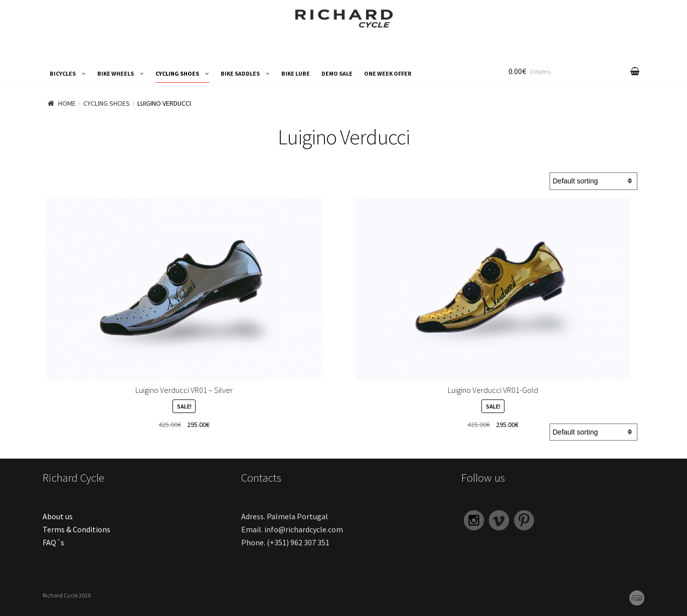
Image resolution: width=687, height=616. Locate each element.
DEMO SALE (337, 73)
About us (58, 516)
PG (634, 596)
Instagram (473, 521)
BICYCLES (63, 73)
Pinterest (524, 521)
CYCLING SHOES (177, 73)
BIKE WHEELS (116, 73)
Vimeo (497, 521)
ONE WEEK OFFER (388, 73)
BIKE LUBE (296, 73)
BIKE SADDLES (240, 73)
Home (67, 103)
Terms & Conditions (76, 529)
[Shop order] (593, 181)
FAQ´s (53, 542)
